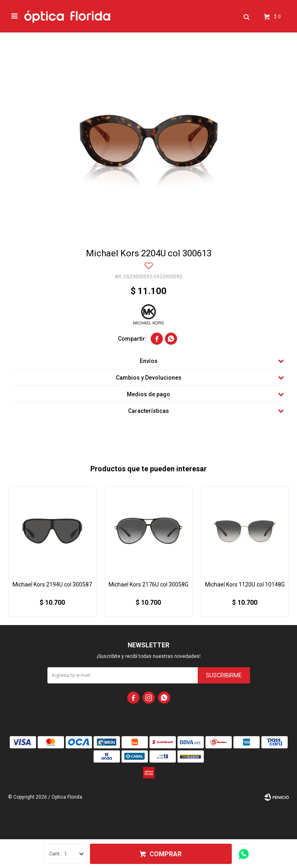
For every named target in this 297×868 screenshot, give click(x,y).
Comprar (166, 854)
